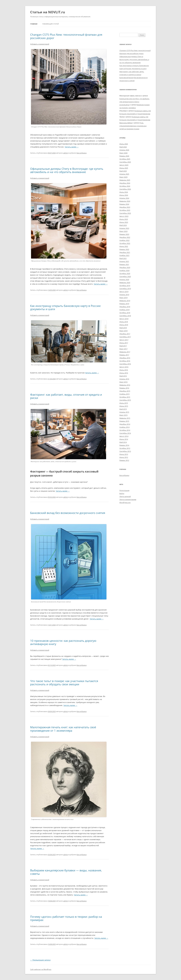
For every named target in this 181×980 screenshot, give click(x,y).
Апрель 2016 (124, 379)
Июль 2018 (124, 322)
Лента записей (125, 496)
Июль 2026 (124, 144)
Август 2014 (124, 436)
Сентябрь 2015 (125, 400)
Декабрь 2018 (125, 307)
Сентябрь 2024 (125, 189)
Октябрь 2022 (125, 243)
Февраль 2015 (125, 418)
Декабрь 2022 (125, 237)
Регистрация (124, 490)
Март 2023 (123, 231)
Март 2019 (123, 298)
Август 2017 (124, 340)
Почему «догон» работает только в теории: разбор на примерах (66, 918)
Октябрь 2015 (125, 397)
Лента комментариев (128, 499)
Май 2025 (123, 171)
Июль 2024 (124, 192)
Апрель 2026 (124, 150)
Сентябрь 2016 (125, 364)
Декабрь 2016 (125, 358)
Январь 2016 (124, 388)
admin (66, 153)
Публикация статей (51, 24)
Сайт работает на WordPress (41, 969)
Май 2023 (123, 225)
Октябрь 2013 (125, 448)
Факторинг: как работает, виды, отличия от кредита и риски (66, 396)
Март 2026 (123, 153)
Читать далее (72, 147)
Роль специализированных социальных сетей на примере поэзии (133, 126)
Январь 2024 (124, 204)
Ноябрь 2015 (124, 394)
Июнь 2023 (124, 222)
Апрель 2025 (124, 174)
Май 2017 (123, 346)
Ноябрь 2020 (124, 270)
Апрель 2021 (124, 261)
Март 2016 (123, 382)
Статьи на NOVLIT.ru (48, 12)
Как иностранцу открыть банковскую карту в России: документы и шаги (66, 307)
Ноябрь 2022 (124, 240)
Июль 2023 (124, 219)
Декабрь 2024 (125, 183)
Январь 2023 (124, 234)
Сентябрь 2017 (125, 337)
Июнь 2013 (124, 454)
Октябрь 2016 (125, 361)
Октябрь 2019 (125, 286)
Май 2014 (123, 442)
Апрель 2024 (124, 198)
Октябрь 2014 (125, 430)
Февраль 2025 (125, 180)
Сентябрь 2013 (125, 451)
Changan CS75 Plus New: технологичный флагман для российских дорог (66, 36)
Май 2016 (123, 376)
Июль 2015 (124, 403)
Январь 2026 (124, 156)
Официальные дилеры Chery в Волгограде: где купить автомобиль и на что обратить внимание (67, 170)
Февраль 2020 (125, 283)
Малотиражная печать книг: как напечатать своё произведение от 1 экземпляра (63, 729)
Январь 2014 (124, 445)
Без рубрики (82, 153)
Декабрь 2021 (125, 252)
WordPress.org (125, 502)
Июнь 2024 (124, 195)
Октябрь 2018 (125, 313)
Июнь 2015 (124, 406)
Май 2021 (123, 258)
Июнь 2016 (124, 373)
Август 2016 (124, 367)
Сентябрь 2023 (125, 213)
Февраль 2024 (125, 201)
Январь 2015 (124, 421)
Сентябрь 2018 (125, 316)
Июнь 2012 (124, 457)
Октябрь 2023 (125, 210)
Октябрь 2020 (125, 273)
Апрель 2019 (124, 295)
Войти (122, 493)
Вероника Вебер (126, 123)
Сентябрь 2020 (125, 276)
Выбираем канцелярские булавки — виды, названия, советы (66, 872)
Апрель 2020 (124, 279)
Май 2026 (123, 147)
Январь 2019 (124, 304)
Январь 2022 (124, 249)
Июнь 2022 (124, 246)
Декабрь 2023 (125, 207)
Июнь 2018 (124, 325)
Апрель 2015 (124, 412)
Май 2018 (123, 328)
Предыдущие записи (40, 960)
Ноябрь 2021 (124, 255)
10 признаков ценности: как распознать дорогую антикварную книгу (63, 642)
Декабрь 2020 (125, 267)
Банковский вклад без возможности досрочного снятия (68, 513)
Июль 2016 (124, 370)
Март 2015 (123, 415)
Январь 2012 (124, 460)
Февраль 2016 (125, 385)
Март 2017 (123, 349)
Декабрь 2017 (125, 334)
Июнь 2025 (124, 168)
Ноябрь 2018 (124, 310)
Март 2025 (123, 177)
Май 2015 (123, 409)
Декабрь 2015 (125, 391)
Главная (34, 24)
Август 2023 (124, 216)
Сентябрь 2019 (125, 289)
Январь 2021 (124, 264)
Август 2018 (124, 319)
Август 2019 (124, 292)
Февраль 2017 (125, 352)
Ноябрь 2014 (124, 427)
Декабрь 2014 (125, 424)
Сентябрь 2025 (125, 162)
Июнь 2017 (124, 343)
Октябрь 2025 (125, 159)
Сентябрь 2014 (125, 433)
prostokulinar (125, 105)
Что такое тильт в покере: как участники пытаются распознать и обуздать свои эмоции (64, 683)
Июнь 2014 (124, 439)
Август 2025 (124, 165)
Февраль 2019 (125, 301)
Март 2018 (123, 331)
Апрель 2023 (124, 228)
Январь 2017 (124, 355)
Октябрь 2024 (125, 186)
